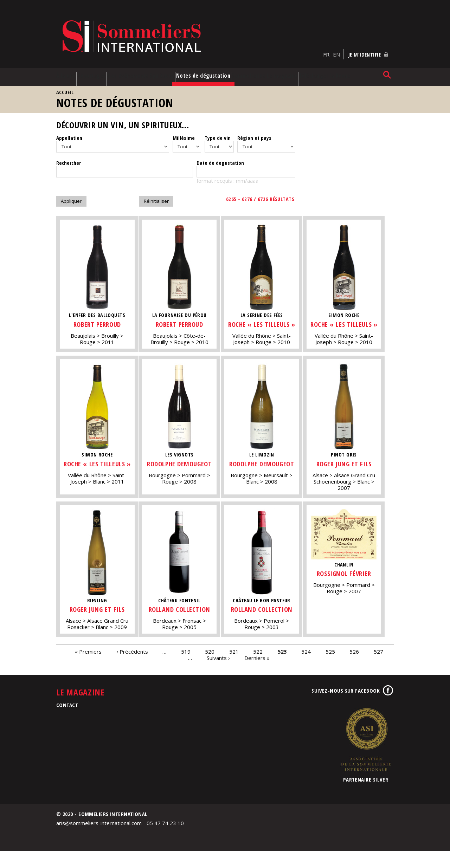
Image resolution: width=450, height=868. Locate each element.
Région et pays (254, 135)
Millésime (184, 135)
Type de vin (218, 135)
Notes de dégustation (216, 70)
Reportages (98, 66)
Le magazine (315, 70)
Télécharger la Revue (358, 70)
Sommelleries (277, 66)
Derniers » (257, 675)
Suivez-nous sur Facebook (346, 708)
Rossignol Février (353, 581)
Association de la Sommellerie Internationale (366, 757)
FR (326, 43)
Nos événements (135, 70)
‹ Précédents (132, 668)
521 (234, 668)
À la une (61, 70)
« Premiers (88, 668)
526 (354, 668)
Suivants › (218, 675)
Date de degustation (220, 159)
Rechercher (69, 159)
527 (378, 668)
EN (336, 43)
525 (330, 668)
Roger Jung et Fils (353, 469)
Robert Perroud (97, 320)
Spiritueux (180, 66)
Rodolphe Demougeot (182, 473)
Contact (67, 722)
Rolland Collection (182, 622)
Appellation (69, 135)
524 (306, 668)
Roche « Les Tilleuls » (268, 325)
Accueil (65, 89)
